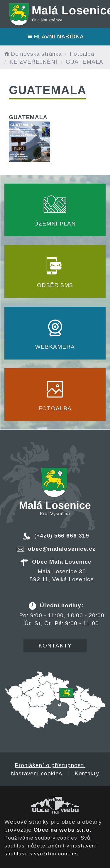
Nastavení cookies (37, 773)
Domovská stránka (32, 54)
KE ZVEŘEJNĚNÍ (33, 62)
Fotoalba (82, 54)
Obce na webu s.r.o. (62, 830)
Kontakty (55, 646)
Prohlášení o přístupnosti (50, 765)
